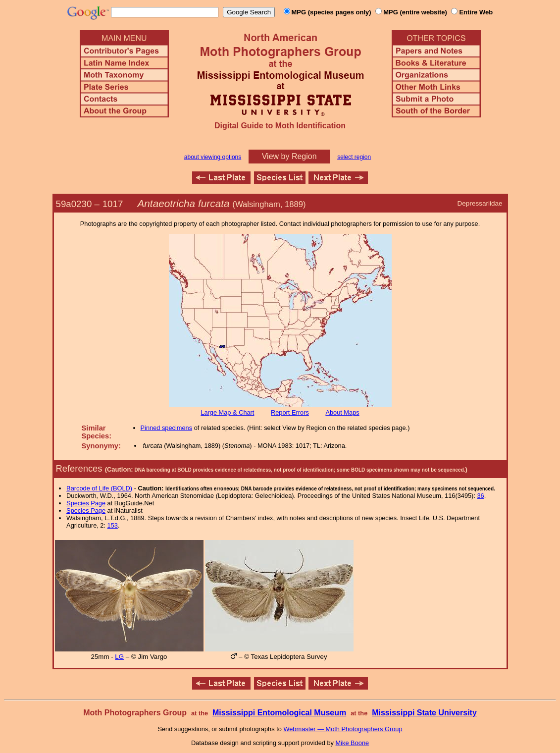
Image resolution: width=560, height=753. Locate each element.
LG (119, 657)
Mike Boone (353, 743)
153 (113, 525)
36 (481, 496)
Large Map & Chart (227, 412)
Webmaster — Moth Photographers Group (343, 729)
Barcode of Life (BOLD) (99, 488)
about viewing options (213, 157)
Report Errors (290, 412)
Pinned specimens (167, 428)
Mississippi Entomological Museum (279, 713)
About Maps (342, 412)
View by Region (289, 156)
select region (354, 157)
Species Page (86, 503)
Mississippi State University (424, 713)
